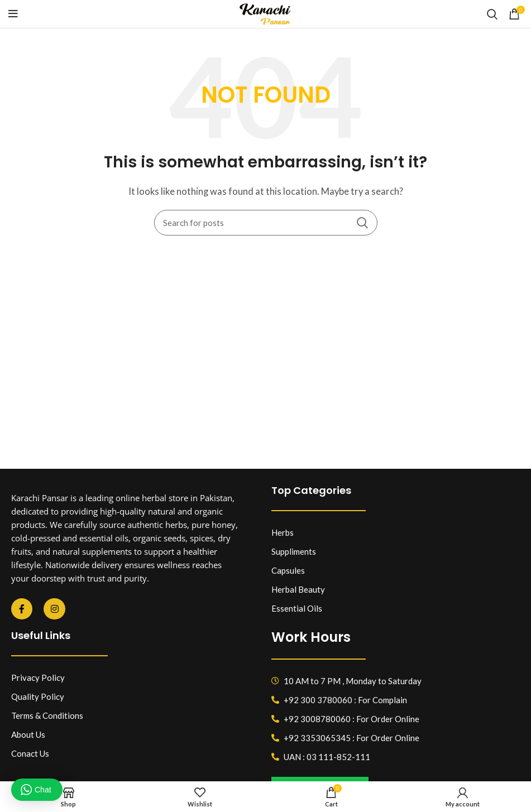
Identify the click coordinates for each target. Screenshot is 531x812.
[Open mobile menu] (13, 14)
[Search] (492, 14)
